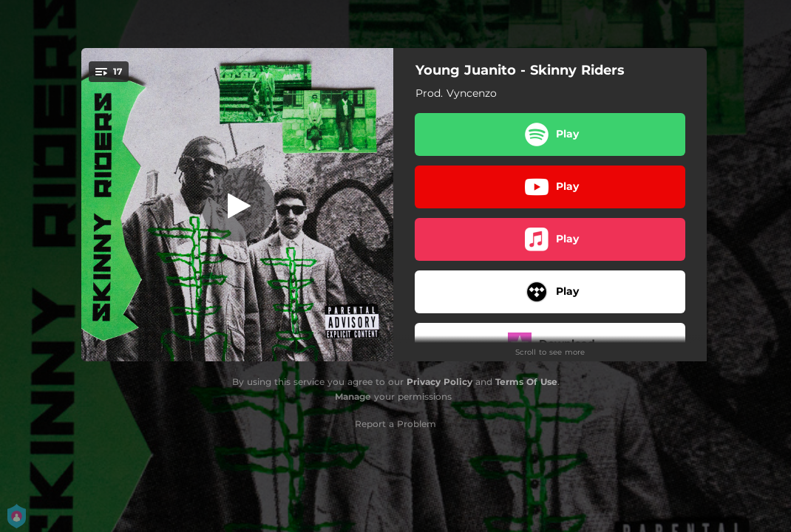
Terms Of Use (526, 382)
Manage (353, 396)
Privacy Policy (439, 382)
